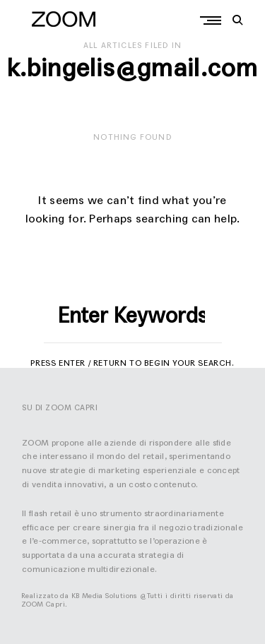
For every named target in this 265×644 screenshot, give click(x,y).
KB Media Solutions (105, 596)
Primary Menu (214, 20)
